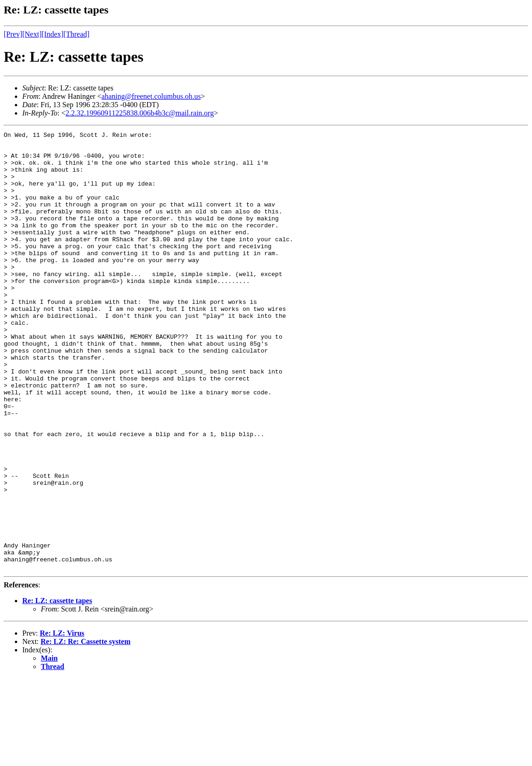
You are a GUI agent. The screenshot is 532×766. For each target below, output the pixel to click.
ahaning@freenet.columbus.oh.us (151, 96)
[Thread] (77, 34)
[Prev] (13, 34)
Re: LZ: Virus (62, 721)
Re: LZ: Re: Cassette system (86, 729)
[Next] (32, 34)
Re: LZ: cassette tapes (57, 688)
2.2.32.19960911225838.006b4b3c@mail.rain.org (140, 113)
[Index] (53, 34)
